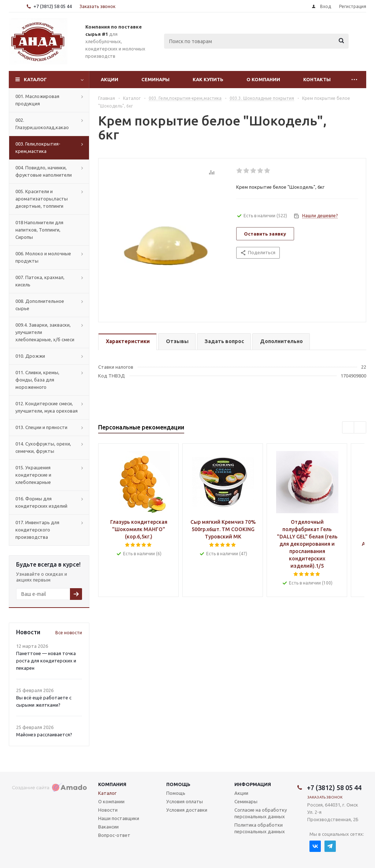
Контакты (317, 79)
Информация (253, 784)
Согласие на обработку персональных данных (261, 813)
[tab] (127, 342)
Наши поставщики (119, 818)
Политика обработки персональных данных (260, 828)
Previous (348, 428)
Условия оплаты (185, 801)
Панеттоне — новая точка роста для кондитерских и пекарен (46, 661)
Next (360, 428)
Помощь (178, 784)
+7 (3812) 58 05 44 (53, 6)
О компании (263, 79)
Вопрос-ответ (114, 835)
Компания (112, 784)
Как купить (208, 79)
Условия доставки (187, 810)
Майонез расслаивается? (44, 734)
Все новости (69, 633)
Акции (109, 79)
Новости (108, 810)
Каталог (35, 79)
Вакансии (108, 827)
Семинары (155, 79)
